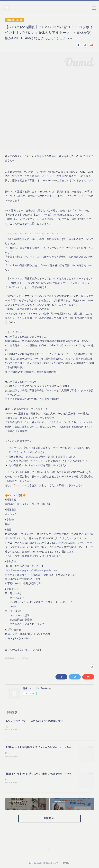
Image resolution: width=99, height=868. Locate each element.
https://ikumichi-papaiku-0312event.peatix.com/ (31, 570)
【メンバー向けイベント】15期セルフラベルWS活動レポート (34, 721)
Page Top (49, 850)
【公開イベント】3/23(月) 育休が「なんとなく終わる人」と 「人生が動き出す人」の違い (48, 747)
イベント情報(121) (21, 658)
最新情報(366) (10, 658)
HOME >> (49, 818)
